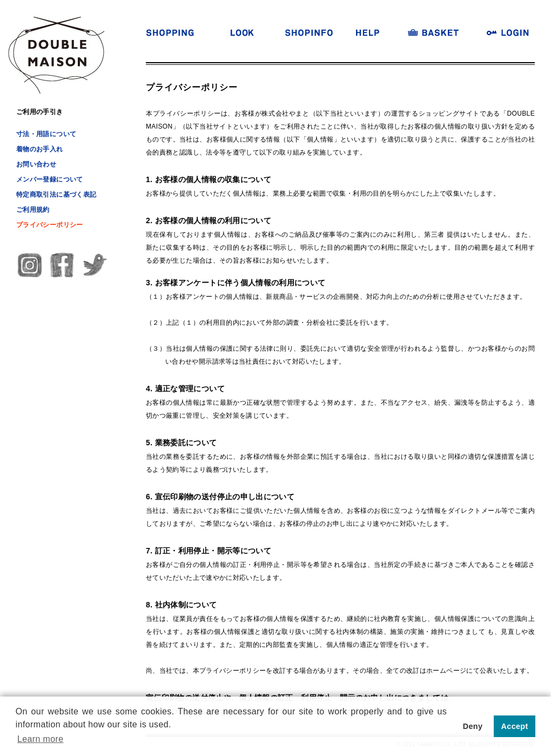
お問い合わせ (36, 164)
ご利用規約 (33, 210)
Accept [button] (515, 726)
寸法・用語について (46, 134)
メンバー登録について (50, 179)
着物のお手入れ (40, 149)
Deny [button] (473, 726)
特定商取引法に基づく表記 (56, 195)
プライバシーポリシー (50, 225)
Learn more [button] (40, 739)
